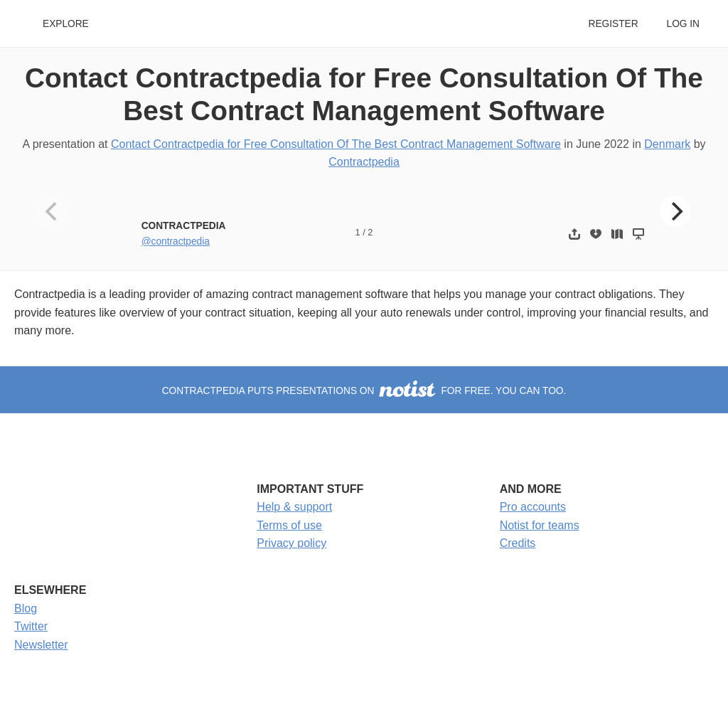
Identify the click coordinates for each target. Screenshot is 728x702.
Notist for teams (540, 525)
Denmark (667, 144)
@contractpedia (176, 241)
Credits (518, 543)
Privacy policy (291, 543)
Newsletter (41, 645)
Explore (66, 24)
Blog (26, 608)
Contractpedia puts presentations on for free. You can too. (364, 391)
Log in (683, 24)
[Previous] (53, 211)
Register (613, 24)
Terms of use (289, 525)
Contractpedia (364, 162)
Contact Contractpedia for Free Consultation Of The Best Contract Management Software (336, 144)
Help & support (294, 507)
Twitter (31, 626)
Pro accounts (533, 507)
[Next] (675, 211)
